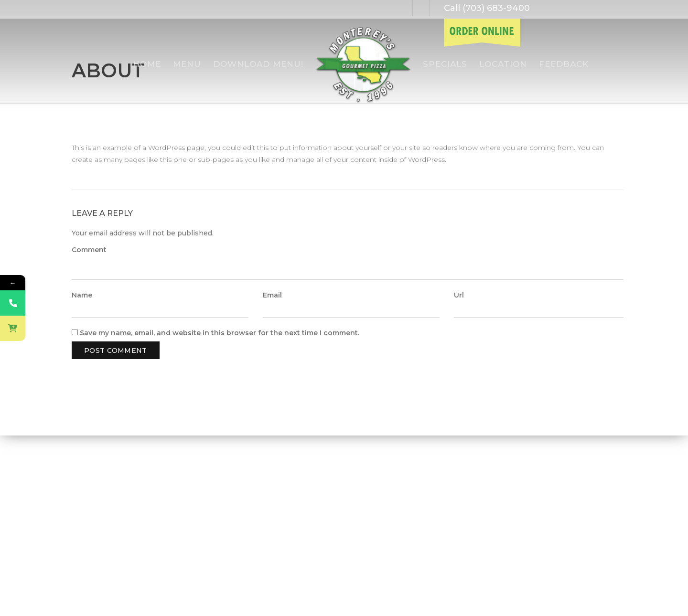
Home (147, 64)
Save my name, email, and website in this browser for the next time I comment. (220, 333)
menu (187, 64)
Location (503, 64)
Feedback (564, 64)
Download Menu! (258, 64)
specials (445, 64)
